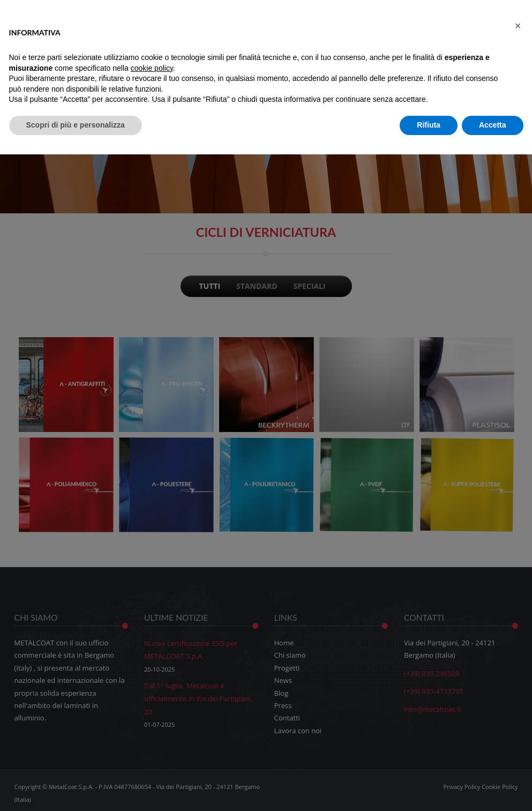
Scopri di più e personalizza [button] (76, 125)
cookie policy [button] (152, 68)
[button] (518, 26)
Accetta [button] (493, 125)
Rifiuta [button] (429, 125)
